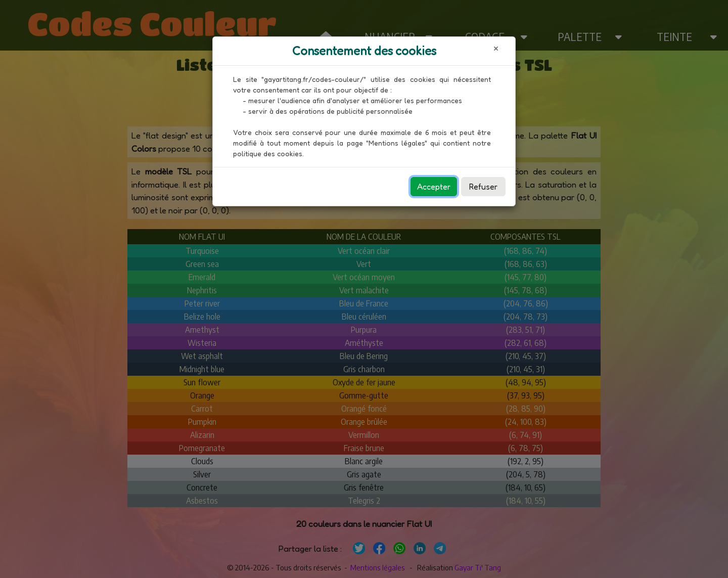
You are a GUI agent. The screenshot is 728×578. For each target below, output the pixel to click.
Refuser (483, 187)
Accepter (434, 187)
